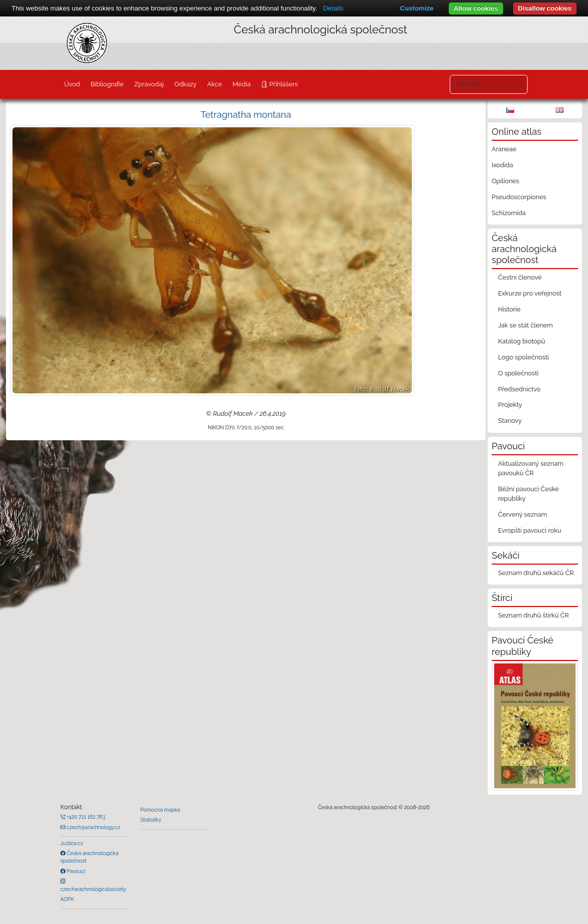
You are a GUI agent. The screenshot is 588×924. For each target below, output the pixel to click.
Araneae (504, 149)
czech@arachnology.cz (93, 827)
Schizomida (509, 213)
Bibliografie (107, 84)
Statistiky (151, 820)
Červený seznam (523, 514)
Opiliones (505, 181)
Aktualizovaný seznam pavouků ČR (531, 468)
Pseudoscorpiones (519, 197)
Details (333, 8)
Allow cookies (476, 8)
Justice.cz (72, 843)
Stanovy (510, 421)
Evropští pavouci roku (530, 530)
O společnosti (518, 373)
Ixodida (502, 165)
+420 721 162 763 (85, 817)
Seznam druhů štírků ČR (534, 615)
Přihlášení (283, 84)
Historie (509, 309)
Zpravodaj (149, 84)
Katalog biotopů (522, 341)
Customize (417, 8)
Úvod (72, 84)
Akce (215, 84)
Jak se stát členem (526, 325)
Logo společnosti (524, 357)
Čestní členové (520, 277)
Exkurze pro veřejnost (530, 293)
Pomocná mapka (160, 810)
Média (242, 84)
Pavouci (75, 871)
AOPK (67, 899)
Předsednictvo (519, 389)
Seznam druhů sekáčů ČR (536, 573)
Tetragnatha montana (246, 115)
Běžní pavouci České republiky (529, 494)
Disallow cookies (545, 8)
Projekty (510, 405)
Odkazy (185, 84)
